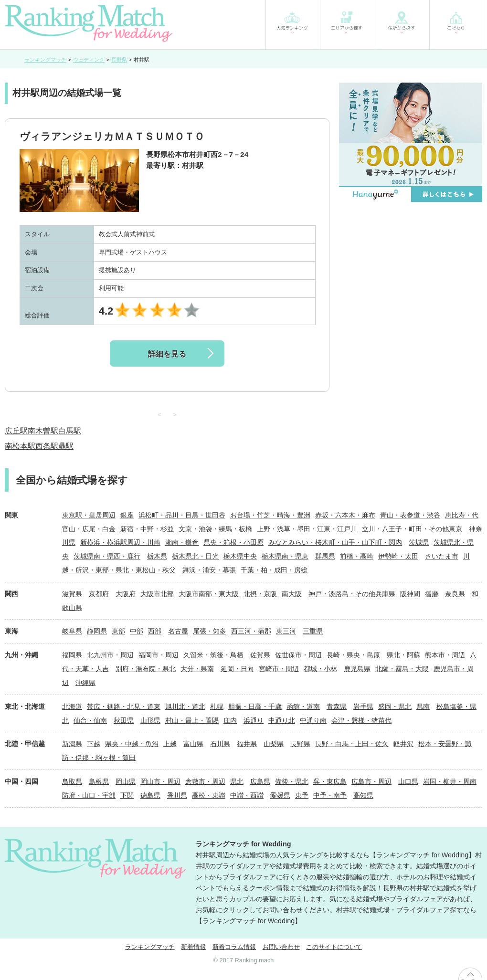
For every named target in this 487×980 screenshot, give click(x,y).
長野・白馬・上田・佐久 (352, 744)
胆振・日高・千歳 (255, 706)
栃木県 (157, 556)
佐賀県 (260, 655)
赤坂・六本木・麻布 (345, 515)
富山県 (193, 744)
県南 (423, 706)
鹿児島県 (357, 669)
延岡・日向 (237, 669)
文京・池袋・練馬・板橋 (215, 529)
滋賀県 (72, 594)
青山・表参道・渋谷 (410, 515)
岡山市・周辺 (160, 781)
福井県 (247, 744)
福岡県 (72, 655)
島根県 (99, 781)
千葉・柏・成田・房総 (274, 570)
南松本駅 (20, 446)
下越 (94, 744)
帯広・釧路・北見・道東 (124, 706)
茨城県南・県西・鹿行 (107, 556)
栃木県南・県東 (285, 556)
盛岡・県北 (395, 706)
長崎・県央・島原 (353, 655)
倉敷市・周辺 (205, 781)
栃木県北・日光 (195, 556)
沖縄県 (85, 683)
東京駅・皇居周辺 (89, 515)
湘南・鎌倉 (182, 542)
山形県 (150, 720)
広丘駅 (16, 431)
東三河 (286, 631)
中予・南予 (330, 795)
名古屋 (178, 631)
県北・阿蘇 (403, 655)
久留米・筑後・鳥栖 (213, 655)
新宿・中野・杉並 (147, 529)
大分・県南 (197, 669)
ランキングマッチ (150, 947)
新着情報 (193, 947)
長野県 (300, 744)
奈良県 (455, 594)
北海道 (72, 706)
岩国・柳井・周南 (450, 781)
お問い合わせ (281, 947)
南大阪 (292, 594)
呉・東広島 (330, 781)
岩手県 (363, 706)
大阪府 (126, 594)
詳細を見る (167, 354)
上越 (170, 744)
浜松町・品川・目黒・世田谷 (182, 515)
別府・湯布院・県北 (146, 669)
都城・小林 (320, 669)
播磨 (432, 594)
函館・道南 (303, 706)
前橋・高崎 (357, 556)
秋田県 (124, 720)
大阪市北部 (157, 594)
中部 (137, 631)
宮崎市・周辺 (279, 669)
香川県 (177, 795)
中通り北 (282, 720)
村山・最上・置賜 (192, 720)
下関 (127, 795)
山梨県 (274, 744)
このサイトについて (334, 947)
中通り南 (313, 720)
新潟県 (72, 744)
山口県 (408, 781)
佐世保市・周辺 (298, 655)
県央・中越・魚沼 (132, 744)
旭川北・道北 (185, 706)
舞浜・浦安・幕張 (209, 570)
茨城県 (419, 542)
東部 (118, 631)
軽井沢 (403, 744)
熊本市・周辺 (445, 655)
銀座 (127, 515)
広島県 (260, 781)
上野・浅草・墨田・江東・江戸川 (307, 529)
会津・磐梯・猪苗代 (361, 720)
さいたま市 (442, 556)
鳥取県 (72, 781)
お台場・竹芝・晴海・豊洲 (270, 515)
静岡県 (97, 631)
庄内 (230, 720)
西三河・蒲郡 (251, 631)
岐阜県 (72, 631)
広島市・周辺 (371, 781)
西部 (155, 631)
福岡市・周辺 (159, 655)
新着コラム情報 (234, 947)
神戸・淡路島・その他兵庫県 (352, 594)
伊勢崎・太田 (398, 556)
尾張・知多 (210, 631)
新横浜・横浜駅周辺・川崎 (120, 542)
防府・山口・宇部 (89, 795)
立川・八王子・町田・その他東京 (412, 529)
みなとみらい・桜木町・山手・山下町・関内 (335, 542)
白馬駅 (70, 431)
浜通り (254, 720)
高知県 (363, 795)
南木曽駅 (43, 431)
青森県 (337, 706)
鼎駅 (66, 446)
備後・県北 (292, 781)
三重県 (313, 631)
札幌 (217, 706)
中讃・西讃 (247, 795)
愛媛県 (280, 795)
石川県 (220, 744)
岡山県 (126, 781)
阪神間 (410, 594)
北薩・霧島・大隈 (402, 669)
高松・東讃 (209, 795)
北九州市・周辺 (110, 655)
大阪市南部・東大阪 (209, 594)
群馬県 (325, 556)
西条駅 (47, 446)
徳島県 (150, 795)
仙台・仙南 (90, 720)
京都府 (99, 594)
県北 (237, 781)
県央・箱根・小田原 (233, 542)
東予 (302, 795)
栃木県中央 (240, 556)
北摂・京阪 (260, 594)
